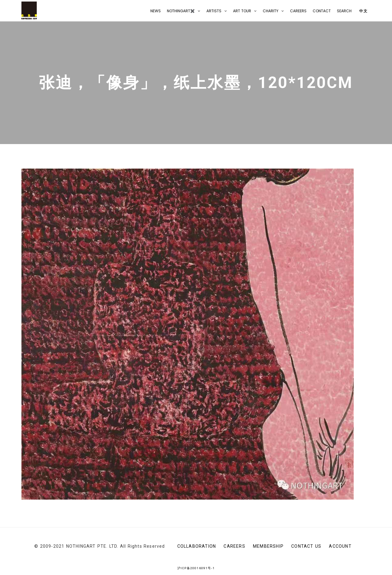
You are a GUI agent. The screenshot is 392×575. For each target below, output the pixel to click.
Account (340, 546)
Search (344, 11)
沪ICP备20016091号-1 (196, 568)
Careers (298, 11)
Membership (268, 546)
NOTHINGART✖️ (181, 11)
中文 (363, 11)
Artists (214, 11)
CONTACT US (306, 546)
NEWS (156, 11)
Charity (271, 11)
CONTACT (322, 11)
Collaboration (197, 546)
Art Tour (242, 11)
